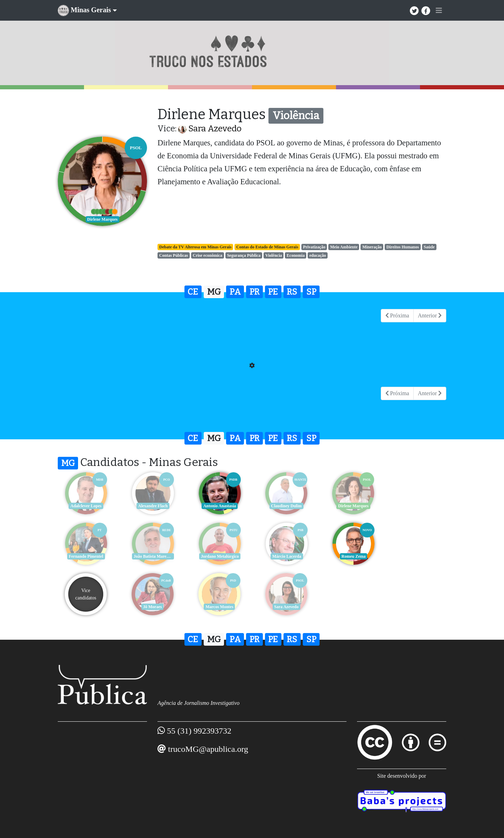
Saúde (429, 247)
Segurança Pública (244, 255)
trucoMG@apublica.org (208, 749)
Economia (296, 255)
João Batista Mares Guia (87, 556)
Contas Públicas (174, 255)
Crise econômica (208, 255)
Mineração (372, 247)
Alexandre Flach (152, 506)
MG (214, 292)
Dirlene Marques (352, 506)
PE (273, 292)
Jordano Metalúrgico (152, 556)
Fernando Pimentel (418, 506)
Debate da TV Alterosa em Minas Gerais (195, 247)
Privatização (314, 247)
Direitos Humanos (403, 247)
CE (193, 292)
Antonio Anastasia (219, 506)
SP (311, 292)
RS (292, 292)
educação (318, 255)
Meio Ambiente (344, 247)
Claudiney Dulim (285, 506)
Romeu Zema (285, 556)
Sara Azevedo (215, 129)
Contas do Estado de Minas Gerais (267, 247)
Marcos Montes (86, 607)
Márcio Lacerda (219, 556)
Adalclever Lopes (86, 506)
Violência (274, 255)
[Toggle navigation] (439, 11)
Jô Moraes (418, 556)
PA (235, 292)
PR (254, 292)
